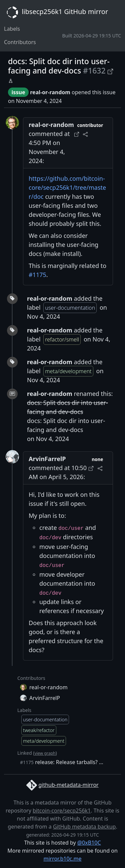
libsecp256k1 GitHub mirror (56, 12)
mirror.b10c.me (62, 859)
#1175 (37, 275)
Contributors (20, 42)
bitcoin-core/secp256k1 (62, 811)
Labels (12, 29)
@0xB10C (89, 843)
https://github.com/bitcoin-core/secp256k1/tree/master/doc (67, 187)
